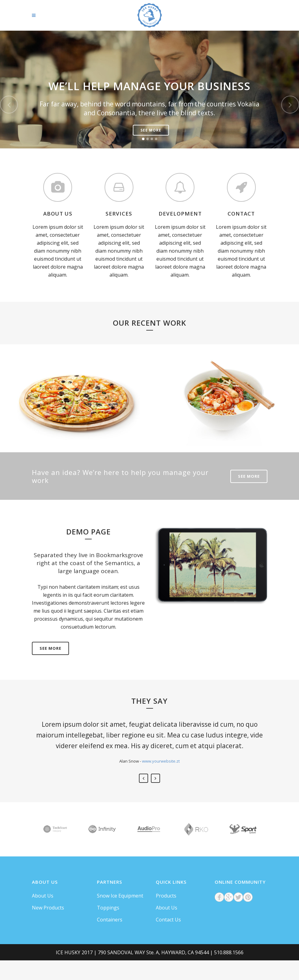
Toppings (108, 908)
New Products (48, 908)
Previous (144, 778)
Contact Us (168, 920)
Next (155, 778)
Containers (110, 920)
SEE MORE (249, 476)
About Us (43, 896)
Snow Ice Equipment (120, 896)
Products (166, 896)
